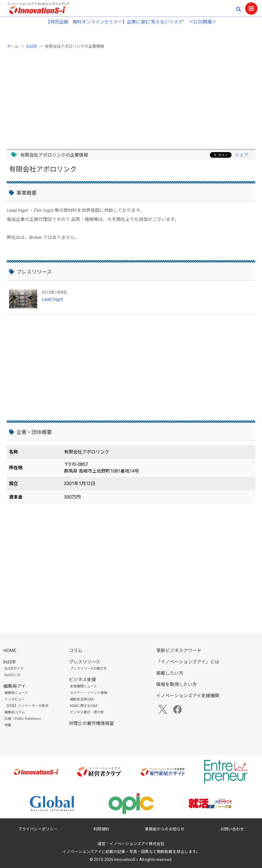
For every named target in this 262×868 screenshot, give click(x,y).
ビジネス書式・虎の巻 (87, 712)
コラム (76, 651)
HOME (10, 651)
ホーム (13, 46)
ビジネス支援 (82, 680)
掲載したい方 (170, 673)
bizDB (32, 46)
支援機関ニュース (83, 686)
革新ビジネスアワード (179, 651)
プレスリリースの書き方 (88, 668)
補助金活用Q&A (82, 699)
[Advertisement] (131, 96)
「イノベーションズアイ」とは (188, 662)
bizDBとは (12, 675)
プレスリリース (84, 662)
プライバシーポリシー (38, 829)
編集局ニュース (16, 693)
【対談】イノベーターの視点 (27, 706)
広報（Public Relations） (24, 719)
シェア (242, 155)
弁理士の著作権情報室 (91, 723)
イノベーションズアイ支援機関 (188, 696)
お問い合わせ (232, 829)
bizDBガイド (14, 668)
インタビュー (15, 699)
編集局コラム (15, 712)
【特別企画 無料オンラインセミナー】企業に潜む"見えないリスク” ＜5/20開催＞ (131, 22)
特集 (8, 725)
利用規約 (101, 829)
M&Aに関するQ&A (84, 706)
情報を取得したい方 (177, 684)
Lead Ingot (52, 299)
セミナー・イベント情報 (89, 693)
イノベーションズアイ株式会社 (137, 844)
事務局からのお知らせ (165, 829)
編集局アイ (15, 686)
